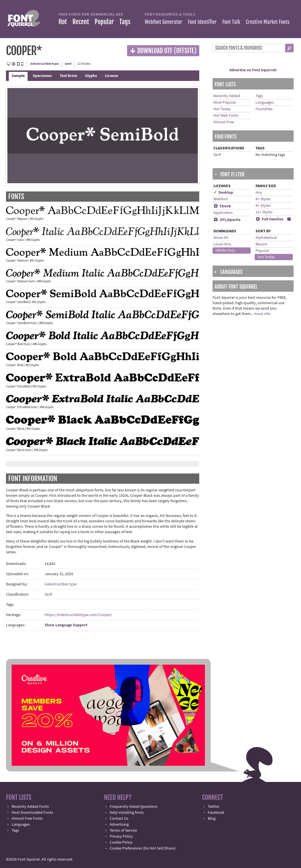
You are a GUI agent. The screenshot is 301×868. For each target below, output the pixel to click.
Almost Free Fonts (27, 819)
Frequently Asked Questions (134, 807)
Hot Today (222, 109)
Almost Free (224, 122)
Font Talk (231, 22)
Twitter (214, 807)
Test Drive (68, 76)
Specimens (42, 76)
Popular (104, 22)
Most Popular (225, 103)
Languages (265, 103)
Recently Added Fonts (30, 807)
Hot (63, 22)
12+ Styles (264, 212)
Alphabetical (266, 238)
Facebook (216, 813)
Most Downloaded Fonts (32, 813)
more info (262, 314)
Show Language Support (66, 625)
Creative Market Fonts (268, 22)
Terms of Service (123, 831)
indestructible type (44, 64)
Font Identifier (202, 22)
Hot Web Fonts (226, 116)
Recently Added (227, 96)
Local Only (222, 244)
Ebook (222, 206)
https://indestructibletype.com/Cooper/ (78, 615)
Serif (48, 594)
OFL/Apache (227, 220)
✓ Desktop (223, 193)
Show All (221, 238)
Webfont (221, 199)
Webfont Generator (163, 22)
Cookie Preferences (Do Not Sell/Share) (143, 848)
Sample (18, 76)
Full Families (269, 219)
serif (68, 64)
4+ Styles (263, 199)
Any (259, 193)
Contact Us (119, 819)
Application (223, 213)
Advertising (119, 825)
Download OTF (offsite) (163, 50)
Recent (81, 22)
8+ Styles (263, 206)
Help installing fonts (127, 813)
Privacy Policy (121, 836)
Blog (212, 819)
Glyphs (91, 76)
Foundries (264, 109)
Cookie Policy (121, 842)
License (111, 76)
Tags (125, 22)
